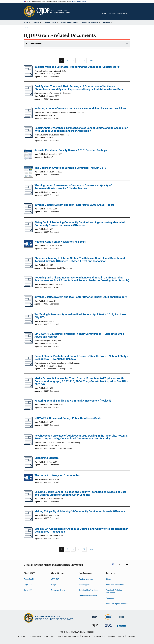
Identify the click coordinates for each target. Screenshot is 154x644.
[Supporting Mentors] (28, 467)
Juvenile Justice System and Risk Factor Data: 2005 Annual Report (74, 205)
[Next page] (92, 60)
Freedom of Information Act (104, 636)
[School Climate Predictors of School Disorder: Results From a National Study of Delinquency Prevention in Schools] (28, 365)
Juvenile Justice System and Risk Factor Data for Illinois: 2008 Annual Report (81, 297)
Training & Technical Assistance (114, 591)
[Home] (53, 11)
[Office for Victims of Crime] (108, 627)
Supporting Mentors (47, 458)
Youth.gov (110, 598)
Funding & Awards (86, 579)
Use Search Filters (34, 44)
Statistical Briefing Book (88, 590)
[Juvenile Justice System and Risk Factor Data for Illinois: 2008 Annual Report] (28, 306)
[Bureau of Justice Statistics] (108, 620)
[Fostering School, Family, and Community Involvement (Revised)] (28, 410)
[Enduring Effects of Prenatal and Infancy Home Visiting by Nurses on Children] (28, 118)
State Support (84, 585)
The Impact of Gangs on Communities (57, 475)
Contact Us (112, 13)
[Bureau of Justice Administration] (95, 619)
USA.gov (121, 636)
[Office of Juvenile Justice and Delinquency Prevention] (95, 627)
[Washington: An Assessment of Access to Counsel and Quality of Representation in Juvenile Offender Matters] (28, 194)
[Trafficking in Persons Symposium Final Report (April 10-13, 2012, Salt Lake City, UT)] (28, 323)
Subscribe (122, 13)
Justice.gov (131, 636)
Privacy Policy (49, 636)
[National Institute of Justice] (122, 619)
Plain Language (36, 636)
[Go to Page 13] (84, 60)
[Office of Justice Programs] (29, 11)
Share (130, 15)
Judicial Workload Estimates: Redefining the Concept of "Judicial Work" (77, 67)
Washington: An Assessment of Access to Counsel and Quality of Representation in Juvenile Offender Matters (73, 187)
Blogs (54, 585)
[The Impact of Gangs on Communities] (28, 478)
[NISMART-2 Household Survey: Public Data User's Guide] (28, 427)
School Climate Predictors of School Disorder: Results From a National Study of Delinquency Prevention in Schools (82, 358)
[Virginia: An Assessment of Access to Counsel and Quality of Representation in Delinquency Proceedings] (28, 538)
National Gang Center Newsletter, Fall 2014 (60, 242)
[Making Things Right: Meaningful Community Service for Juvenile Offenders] (28, 520)
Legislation (28, 585)
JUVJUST (55, 579)
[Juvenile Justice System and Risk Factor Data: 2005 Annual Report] (28, 214)
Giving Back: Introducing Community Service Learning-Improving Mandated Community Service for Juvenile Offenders (80, 224)
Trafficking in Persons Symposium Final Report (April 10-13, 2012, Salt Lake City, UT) (80, 316)
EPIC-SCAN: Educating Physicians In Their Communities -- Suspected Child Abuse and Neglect (79, 335)
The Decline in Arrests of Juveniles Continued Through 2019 (70, 168)
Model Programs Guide (88, 595)
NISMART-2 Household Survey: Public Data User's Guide (68, 418)
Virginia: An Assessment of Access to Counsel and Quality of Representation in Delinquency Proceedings (81, 530)
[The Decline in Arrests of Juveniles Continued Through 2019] (28, 172)
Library (109, 579)
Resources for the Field (115, 585)
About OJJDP (29, 579)
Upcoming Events (58, 590)
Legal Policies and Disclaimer (68, 636)
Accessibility (23, 636)
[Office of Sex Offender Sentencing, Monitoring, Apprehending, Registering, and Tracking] (122, 627)
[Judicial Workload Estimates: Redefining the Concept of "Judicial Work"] (28, 76)
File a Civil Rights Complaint (117, 604)
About (104, 13)
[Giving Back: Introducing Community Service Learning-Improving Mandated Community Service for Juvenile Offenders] (28, 231)
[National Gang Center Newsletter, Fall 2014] (28, 244)
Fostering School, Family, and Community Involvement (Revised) (73, 401)
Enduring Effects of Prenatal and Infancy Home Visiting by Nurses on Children (81, 109)
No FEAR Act (87, 636)
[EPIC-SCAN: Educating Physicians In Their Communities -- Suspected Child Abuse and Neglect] (28, 343)
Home (26, 27)
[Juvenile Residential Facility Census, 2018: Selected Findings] (28, 155)
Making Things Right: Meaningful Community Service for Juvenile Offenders (80, 511)
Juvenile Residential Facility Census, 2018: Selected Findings (71, 150)
